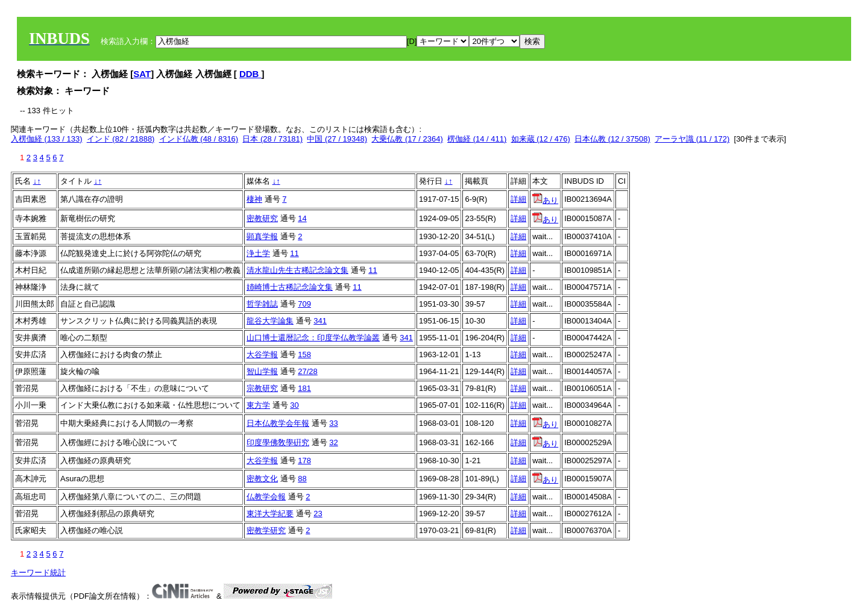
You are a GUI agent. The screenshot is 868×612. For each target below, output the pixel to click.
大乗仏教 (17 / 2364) (407, 139)
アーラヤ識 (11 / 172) (692, 139)
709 (304, 304)
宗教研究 (262, 388)
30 (294, 405)
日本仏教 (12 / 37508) (612, 139)
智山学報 (262, 371)
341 (320, 321)
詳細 (518, 199)
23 (318, 514)
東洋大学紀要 (270, 514)
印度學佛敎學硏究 (278, 442)
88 (302, 479)
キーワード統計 (38, 573)
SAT (142, 74)
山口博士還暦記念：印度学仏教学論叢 (313, 338)
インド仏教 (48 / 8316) (199, 139)
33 (333, 423)
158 (304, 354)
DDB (250, 74)
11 (294, 253)
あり (545, 200)
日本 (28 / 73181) (272, 139)
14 (302, 218)
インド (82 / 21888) (121, 139)
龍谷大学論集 (270, 321)
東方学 (258, 405)
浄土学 (258, 253)
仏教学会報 (266, 497)
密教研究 (262, 218)
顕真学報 (262, 236)
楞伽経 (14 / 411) (477, 139)
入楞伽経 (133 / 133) (47, 139)
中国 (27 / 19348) (337, 139)
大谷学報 (262, 354)
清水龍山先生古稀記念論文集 (297, 270)
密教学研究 (266, 530)
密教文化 (262, 479)
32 (333, 442)
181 (304, 388)
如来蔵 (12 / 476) (541, 139)
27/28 (308, 371)
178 (304, 461)
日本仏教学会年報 (278, 423)
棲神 (254, 199)
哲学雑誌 (262, 304)
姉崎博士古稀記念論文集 (290, 287)
